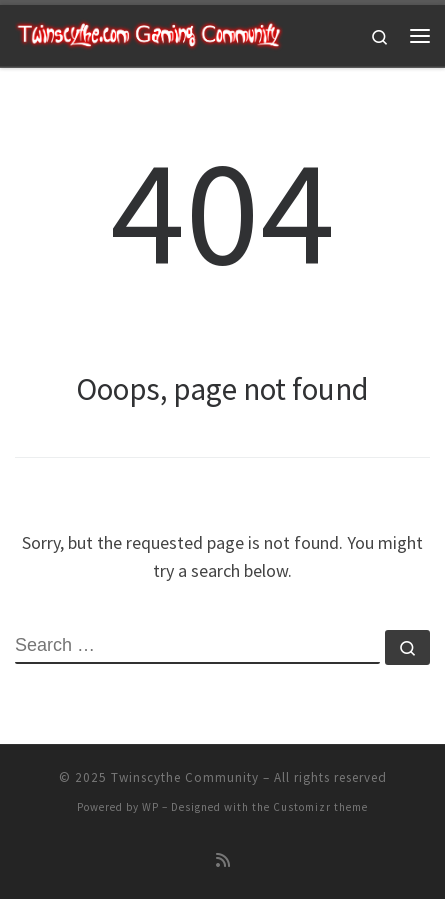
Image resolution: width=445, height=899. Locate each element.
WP (150, 807)
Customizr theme (320, 807)
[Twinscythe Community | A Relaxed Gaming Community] (149, 33)
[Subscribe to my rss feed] (223, 860)
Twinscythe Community (185, 777)
